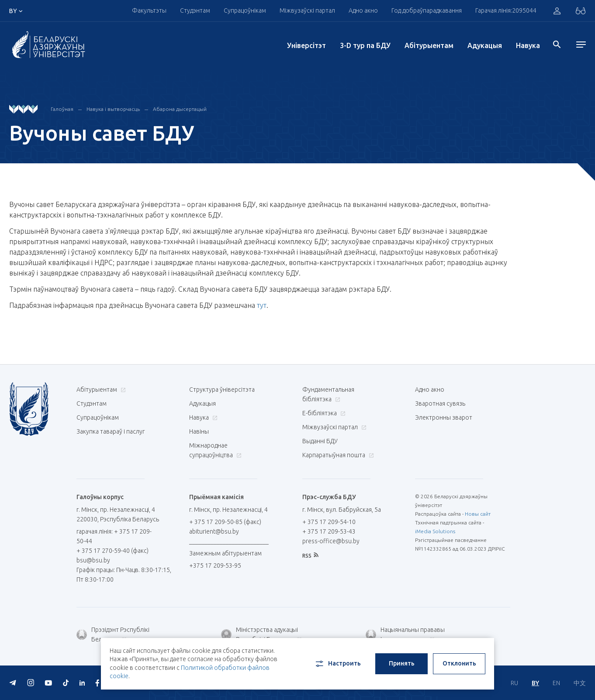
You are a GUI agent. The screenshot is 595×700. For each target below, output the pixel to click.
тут (262, 305)
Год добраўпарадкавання (427, 10)
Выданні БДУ (320, 441)
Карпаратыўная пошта (337, 455)
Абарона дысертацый (180, 109)
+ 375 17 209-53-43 (329, 531)
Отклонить (459, 663)
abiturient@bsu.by (214, 531)
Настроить (337, 664)
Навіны (199, 431)
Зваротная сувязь (440, 403)
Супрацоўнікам (245, 10)
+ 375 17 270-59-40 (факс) (112, 551)
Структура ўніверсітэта (222, 390)
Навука (528, 45)
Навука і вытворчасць (113, 109)
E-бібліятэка (323, 413)
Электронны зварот (444, 417)
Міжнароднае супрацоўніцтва (215, 450)
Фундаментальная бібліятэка (328, 394)
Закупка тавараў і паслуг (111, 431)
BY (535, 683)
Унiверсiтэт (306, 45)
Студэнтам (195, 10)
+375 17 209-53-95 (215, 566)
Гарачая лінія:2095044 (506, 10)
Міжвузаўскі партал (307, 10)
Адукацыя (485, 45)
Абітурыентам (429, 45)
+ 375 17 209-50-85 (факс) (225, 522)
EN (556, 683)
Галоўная (62, 109)
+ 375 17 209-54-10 (329, 522)
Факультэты (149, 10)
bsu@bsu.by (93, 560)
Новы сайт (478, 514)
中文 (580, 683)
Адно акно (363, 10)
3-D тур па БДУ (365, 45)
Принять (402, 663)
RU (514, 683)
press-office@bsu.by (331, 541)
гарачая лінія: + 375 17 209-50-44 (114, 536)
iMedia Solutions (435, 531)
